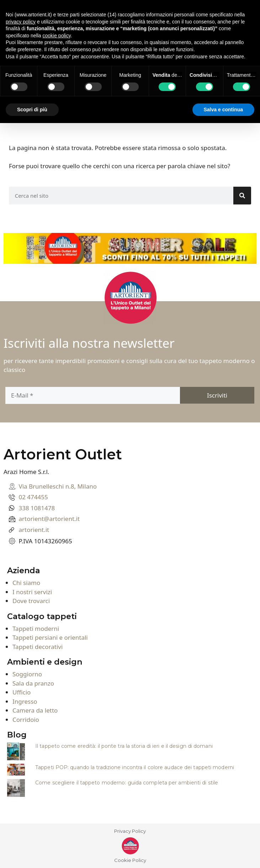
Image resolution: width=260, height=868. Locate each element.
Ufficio (22, 692)
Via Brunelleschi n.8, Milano (58, 486)
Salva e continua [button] (223, 110)
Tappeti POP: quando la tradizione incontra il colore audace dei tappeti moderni (135, 767)
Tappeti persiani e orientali (50, 637)
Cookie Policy (130, 860)
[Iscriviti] (217, 395)
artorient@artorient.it (49, 519)
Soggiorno (27, 674)
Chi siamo (26, 583)
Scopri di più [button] (32, 110)
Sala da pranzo (33, 683)
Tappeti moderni (36, 629)
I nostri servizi (32, 592)
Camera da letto (35, 710)
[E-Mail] (93, 395)
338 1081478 (37, 508)
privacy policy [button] (21, 22)
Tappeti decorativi (38, 647)
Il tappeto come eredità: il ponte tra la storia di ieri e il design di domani (124, 746)
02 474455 (33, 497)
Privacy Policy (130, 831)
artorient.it (34, 530)
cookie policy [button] (57, 36)
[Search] (242, 196)
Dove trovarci (31, 601)
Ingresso (25, 701)
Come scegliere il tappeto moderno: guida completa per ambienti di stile (127, 783)
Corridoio (26, 720)
